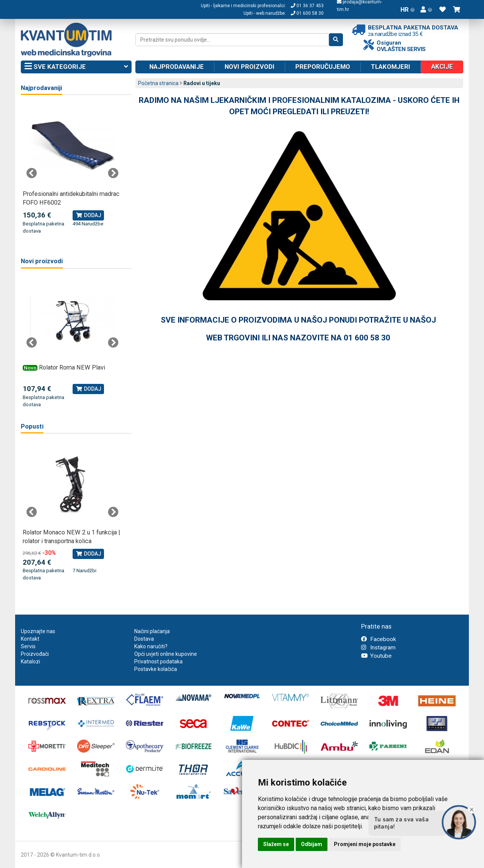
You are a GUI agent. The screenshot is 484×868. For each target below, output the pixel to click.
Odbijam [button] (312, 844)
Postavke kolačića (156, 669)
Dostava (144, 639)
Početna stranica (158, 83)
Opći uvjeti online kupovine (166, 654)
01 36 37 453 (307, 6)
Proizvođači (35, 654)
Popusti (32, 426)
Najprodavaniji (41, 88)
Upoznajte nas (38, 631)
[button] (426, 9)
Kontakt (30, 639)
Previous (32, 173)
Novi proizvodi (250, 67)
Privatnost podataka (158, 661)
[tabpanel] (72, 169)
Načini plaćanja (152, 631)
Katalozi (30, 661)
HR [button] (407, 9)
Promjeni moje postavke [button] (365, 844)
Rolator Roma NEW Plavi (72, 367)
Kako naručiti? (151, 646)
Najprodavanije (177, 67)
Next (113, 173)
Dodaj (88, 215)
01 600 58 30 (307, 13)
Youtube (376, 656)
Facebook (379, 639)
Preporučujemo (323, 67)
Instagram (378, 648)
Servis (28, 646)
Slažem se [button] (276, 844)
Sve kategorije (76, 67)
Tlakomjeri (391, 67)
